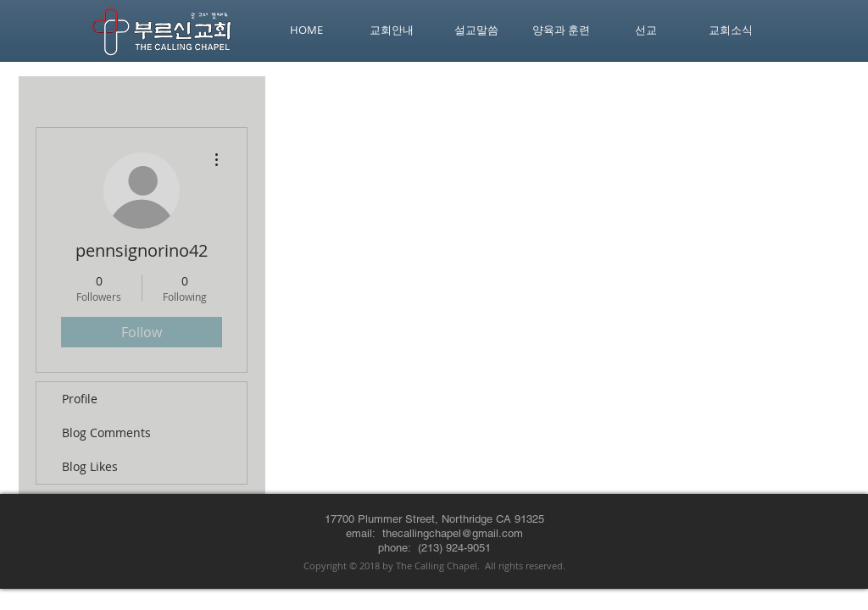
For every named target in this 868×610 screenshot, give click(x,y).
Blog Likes (90, 466)
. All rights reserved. (521, 566)
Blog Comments (106, 433)
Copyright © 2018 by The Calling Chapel (390, 566)
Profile (80, 399)
